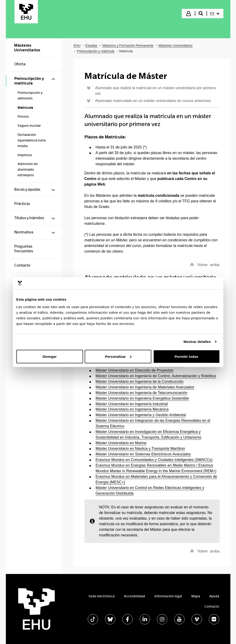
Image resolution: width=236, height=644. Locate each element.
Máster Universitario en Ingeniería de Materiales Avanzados (145, 387)
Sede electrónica (102, 596)
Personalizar (118, 356)
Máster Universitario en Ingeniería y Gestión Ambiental (141, 415)
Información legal (168, 596)
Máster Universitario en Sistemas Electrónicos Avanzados (143, 454)
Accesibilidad (134, 596)
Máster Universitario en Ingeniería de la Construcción (140, 382)
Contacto (212, 606)
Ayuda (214, 596)
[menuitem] (215, 14)
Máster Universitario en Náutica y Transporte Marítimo (140, 449)
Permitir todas (187, 356)
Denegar (50, 356)
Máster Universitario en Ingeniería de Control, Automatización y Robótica (156, 376)
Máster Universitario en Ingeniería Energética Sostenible (142, 398)
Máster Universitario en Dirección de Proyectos (134, 370)
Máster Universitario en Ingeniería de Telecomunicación (142, 393)
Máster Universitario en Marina (121, 443)
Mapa (196, 596)
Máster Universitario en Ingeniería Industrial (132, 404)
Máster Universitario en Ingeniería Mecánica (132, 409)
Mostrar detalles (197, 342)
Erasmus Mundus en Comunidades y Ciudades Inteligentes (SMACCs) (154, 460)
